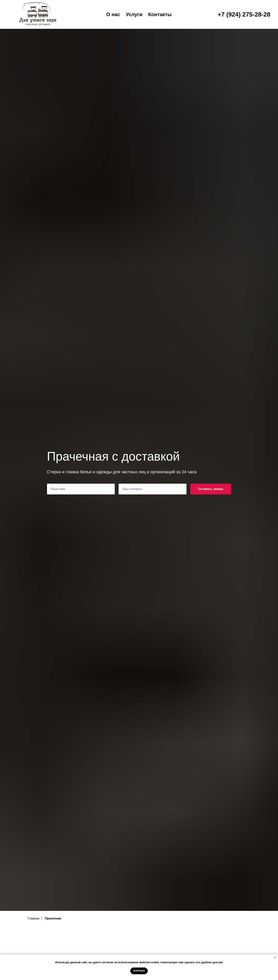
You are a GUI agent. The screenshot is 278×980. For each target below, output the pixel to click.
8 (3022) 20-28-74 (257, 4)
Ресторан (161, 24)
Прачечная (188, 24)
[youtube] (12, 10)
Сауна (139, 24)
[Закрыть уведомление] (275, 958)
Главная (88, 24)
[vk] (20, 10)
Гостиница (114, 24)
